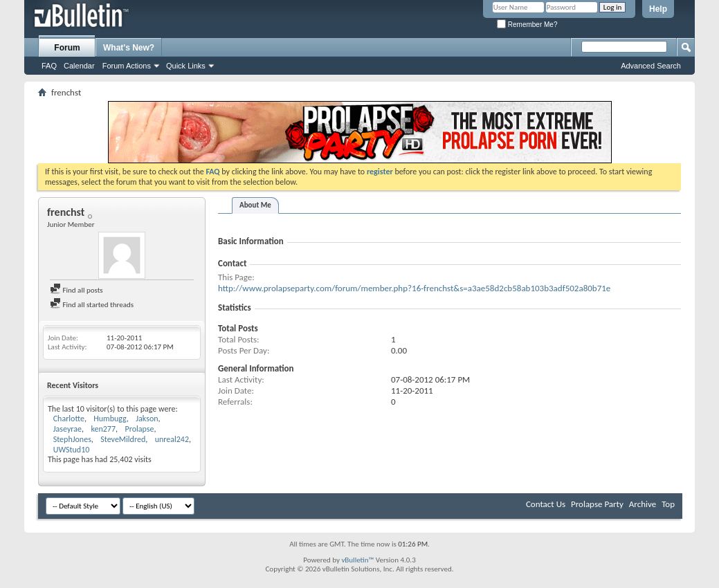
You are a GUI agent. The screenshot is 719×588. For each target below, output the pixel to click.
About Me (255, 205)
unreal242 (172, 439)
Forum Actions (127, 66)
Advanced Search (651, 66)
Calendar (79, 66)
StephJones (72, 439)
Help (658, 9)
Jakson (147, 419)
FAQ (49, 66)
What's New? (129, 48)
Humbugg (110, 419)
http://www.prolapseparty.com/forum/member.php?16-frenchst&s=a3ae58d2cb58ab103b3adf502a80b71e (414, 288)
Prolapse (139, 429)
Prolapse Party (597, 504)
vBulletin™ (357, 560)
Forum (67, 48)
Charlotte (69, 419)
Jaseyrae (67, 429)
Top (668, 504)
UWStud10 (72, 450)
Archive (643, 504)
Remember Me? (527, 25)
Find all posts (76, 290)
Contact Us (546, 504)
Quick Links (186, 66)
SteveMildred (123, 439)
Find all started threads (92, 305)
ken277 (103, 429)
